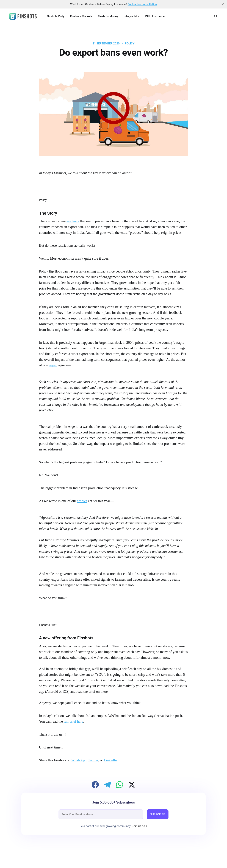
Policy (130, 44)
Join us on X (139, 826)
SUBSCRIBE (158, 814)
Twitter (93, 760)
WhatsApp (79, 760)
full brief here (73, 721)
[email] (101, 814)
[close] (223, 4)
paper (53, 365)
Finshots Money (108, 16)
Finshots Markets (81, 16)
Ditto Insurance (155, 16)
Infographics (132, 16)
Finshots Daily (56, 16)
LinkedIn (110, 760)
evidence (73, 221)
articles (82, 501)
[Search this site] (216, 16)
